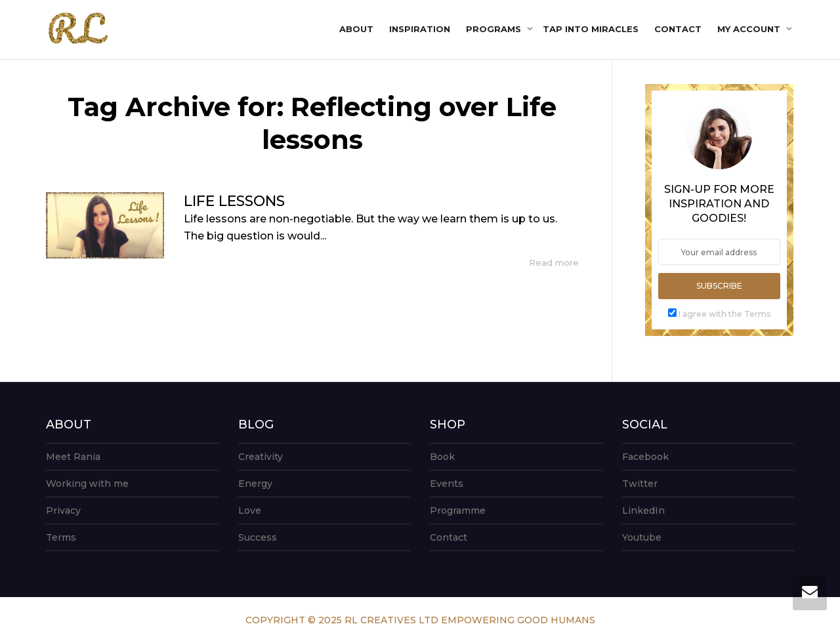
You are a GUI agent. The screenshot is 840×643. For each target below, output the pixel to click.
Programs (495, 29)
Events (447, 484)
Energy (255, 484)
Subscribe (719, 286)
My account (750, 29)
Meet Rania (73, 457)
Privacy (63, 510)
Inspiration (420, 29)
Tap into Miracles (591, 29)
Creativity (261, 457)
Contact (678, 29)
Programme (458, 510)
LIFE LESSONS (234, 201)
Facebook (645, 457)
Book (442, 457)
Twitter (640, 484)
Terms (61, 537)
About (356, 29)
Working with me (87, 484)
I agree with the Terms (724, 314)
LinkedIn (643, 510)
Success (258, 537)
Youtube (642, 537)
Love (250, 510)
